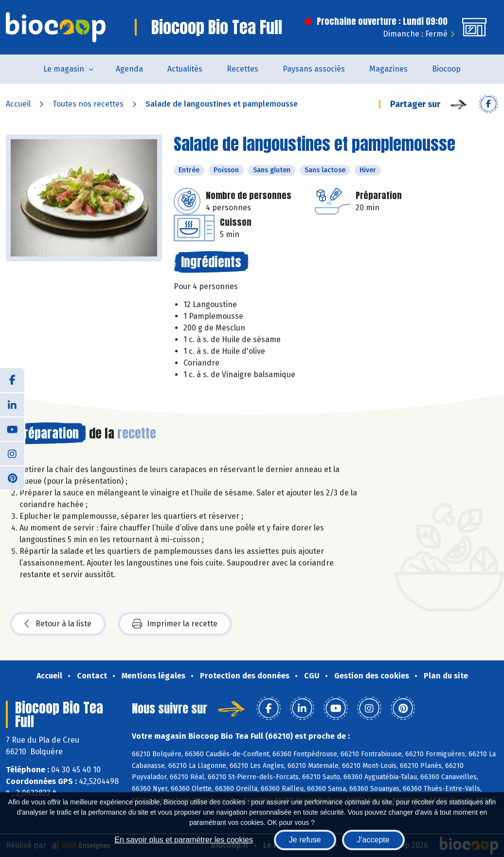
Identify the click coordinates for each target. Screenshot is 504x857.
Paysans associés (314, 69)
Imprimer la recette (175, 624)
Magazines (388, 69)
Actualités (185, 69)
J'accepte (373, 840)
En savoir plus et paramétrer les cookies (184, 840)
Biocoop (446, 69)
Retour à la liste (58, 624)
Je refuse (305, 840)
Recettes (243, 69)
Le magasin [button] (64, 69)
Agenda (129, 69)
